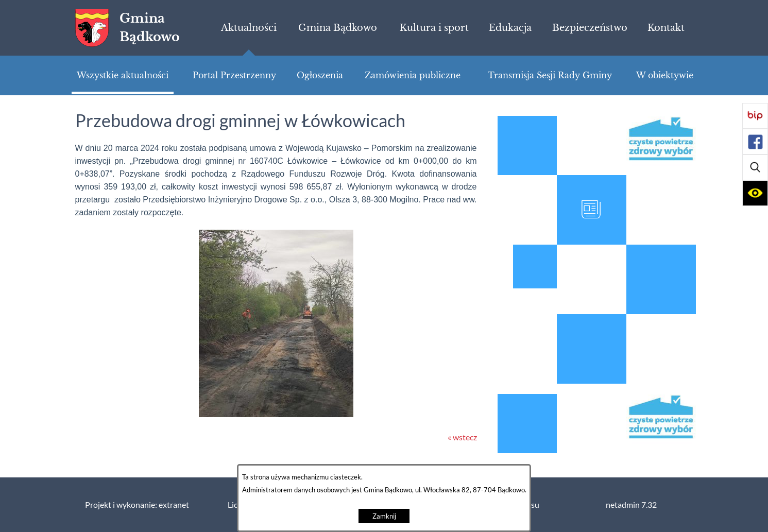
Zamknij (384, 516)
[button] (755, 167)
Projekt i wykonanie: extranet (137, 505)
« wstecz (462, 437)
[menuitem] (249, 28)
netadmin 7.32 (631, 505)
